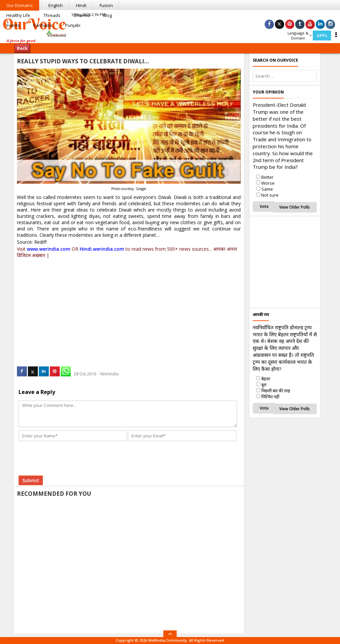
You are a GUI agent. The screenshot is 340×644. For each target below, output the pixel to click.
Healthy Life (18, 15)
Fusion (106, 5)
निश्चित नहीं (270, 397)
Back (22, 48)
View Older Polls (295, 207)
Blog (108, 15)
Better (267, 177)
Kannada (42, 25)
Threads (52, 15)
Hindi (81, 5)
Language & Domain (300, 35)
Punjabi (73, 25)
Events (13, 25)
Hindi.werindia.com (102, 249)
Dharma (82, 15)
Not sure (270, 195)
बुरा (264, 385)
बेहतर (266, 379)
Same (267, 189)
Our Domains (20, 5)
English (56, 5)
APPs (322, 35)
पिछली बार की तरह (276, 391)
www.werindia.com (49, 249)
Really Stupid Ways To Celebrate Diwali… (83, 61)
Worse (268, 183)
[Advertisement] (129, 305)
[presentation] (71, 449)
